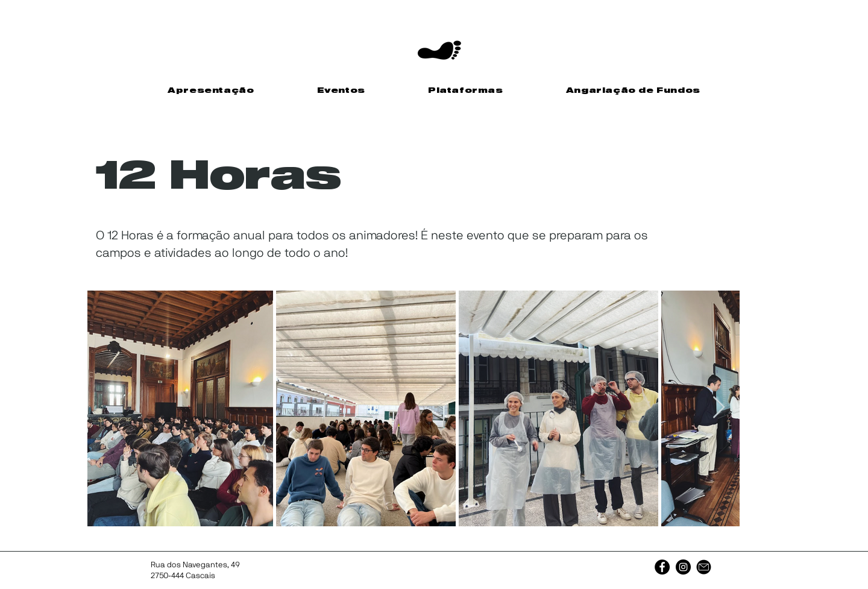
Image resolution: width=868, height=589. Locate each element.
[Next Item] (719, 408)
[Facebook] (662, 567)
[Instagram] (683, 567)
